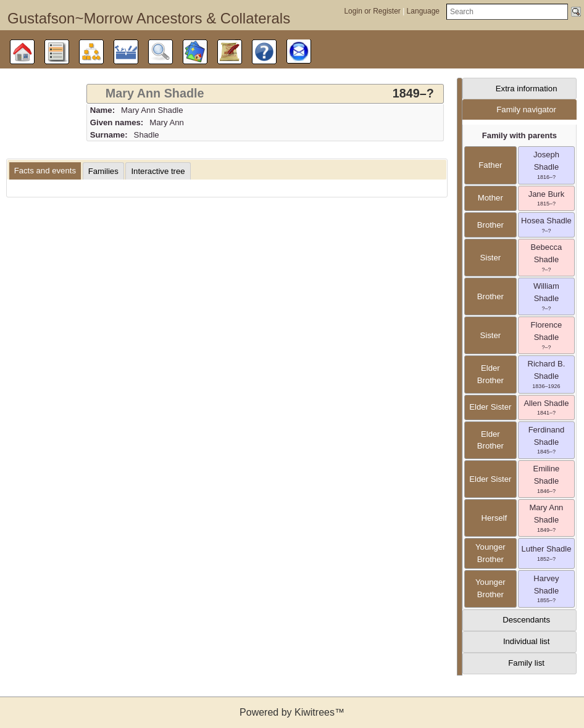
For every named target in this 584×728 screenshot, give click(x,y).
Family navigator (526, 110)
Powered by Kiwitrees (292, 712)
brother (490, 225)
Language (423, 11)
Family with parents (519, 135)
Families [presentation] (103, 171)
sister (490, 258)
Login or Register (373, 11)
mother (490, 198)
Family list (526, 663)
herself (490, 518)
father (490, 165)
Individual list (527, 641)
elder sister (490, 407)
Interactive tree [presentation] (158, 171)
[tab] (265, 94)
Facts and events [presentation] (45, 171)
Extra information (527, 89)
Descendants (526, 620)
